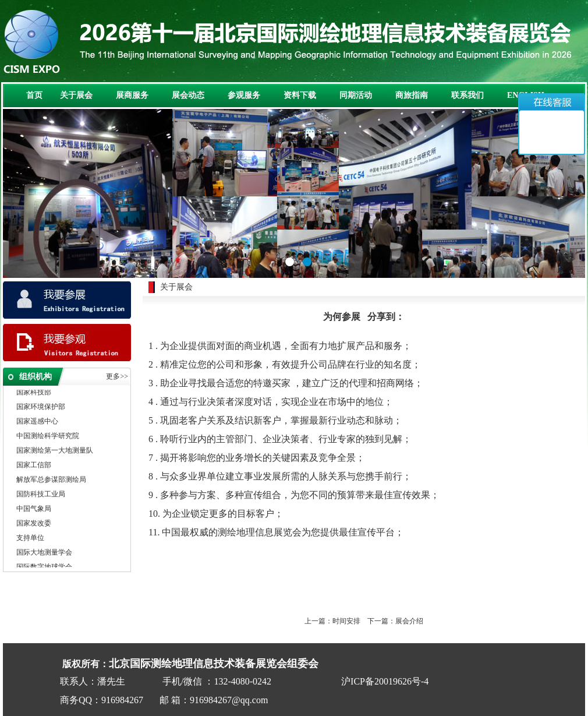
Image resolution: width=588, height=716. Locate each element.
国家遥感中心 (37, 423)
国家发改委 (34, 525)
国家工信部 (34, 467)
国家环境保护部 (41, 408)
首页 (34, 95)
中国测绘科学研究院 (48, 438)
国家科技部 (34, 394)
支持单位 (30, 539)
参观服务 (244, 95)
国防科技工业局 (41, 496)
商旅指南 (412, 95)
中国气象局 (34, 510)
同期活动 (356, 95)
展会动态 (188, 95)
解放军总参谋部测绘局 (51, 481)
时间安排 (346, 621)
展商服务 (132, 95)
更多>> (117, 376)
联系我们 (467, 95)
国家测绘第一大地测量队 (55, 452)
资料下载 (300, 95)
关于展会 (76, 95)
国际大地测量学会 (44, 554)
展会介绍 (409, 621)
